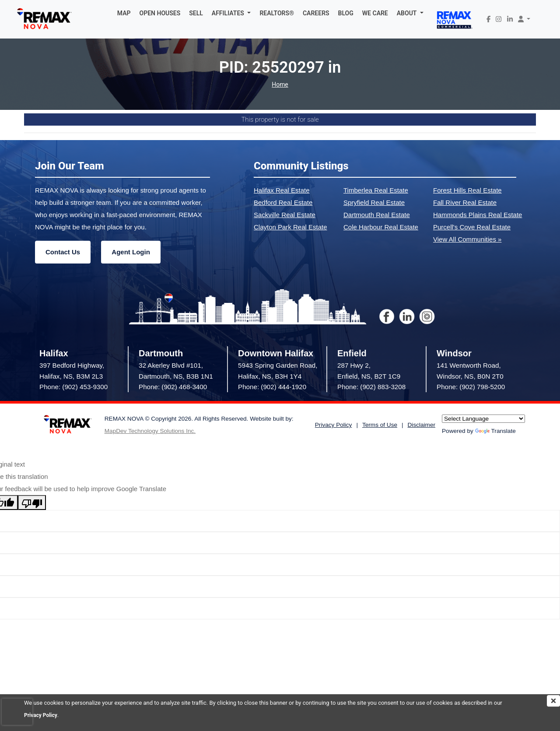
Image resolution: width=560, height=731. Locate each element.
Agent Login (131, 252)
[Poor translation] (32, 503)
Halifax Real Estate (282, 190)
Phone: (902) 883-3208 (371, 387)
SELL (196, 13)
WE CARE (375, 13)
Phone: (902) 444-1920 (272, 387)
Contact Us (63, 252)
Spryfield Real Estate (374, 202)
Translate (495, 431)
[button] (231, 13)
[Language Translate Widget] (483, 419)
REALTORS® (277, 13)
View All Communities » (467, 239)
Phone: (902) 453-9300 (73, 387)
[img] (553, 701)
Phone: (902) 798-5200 (471, 387)
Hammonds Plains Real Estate (478, 215)
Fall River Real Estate (465, 202)
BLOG (346, 13)
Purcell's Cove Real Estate (472, 227)
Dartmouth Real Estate (377, 215)
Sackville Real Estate (285, 215)
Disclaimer (422, 425)
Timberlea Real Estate (376, 190)
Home (280, 85)
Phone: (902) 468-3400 (173, 387)
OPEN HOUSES (160, 13)
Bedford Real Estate (283, 202)
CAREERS (316, 13)
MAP (124, 13)
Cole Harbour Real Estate (381, 227)
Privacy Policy (42, 715)
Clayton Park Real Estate (290, 227)
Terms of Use (380, 425)
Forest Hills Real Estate (467, 190)
